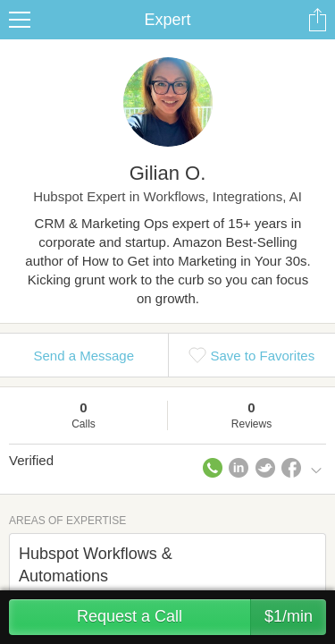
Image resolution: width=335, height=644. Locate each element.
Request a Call (201, 617)
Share (317, 20)
